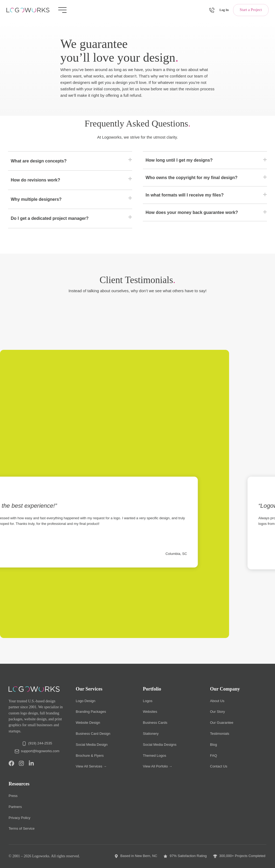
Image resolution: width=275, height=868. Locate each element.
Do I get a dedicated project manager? (50, 218)
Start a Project (251, 10)
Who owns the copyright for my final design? (191, 178)
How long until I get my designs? (179, 160)
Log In (224, 10)
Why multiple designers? (36, 199)
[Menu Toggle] (62, 10)
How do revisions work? (35, 180)
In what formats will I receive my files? (185, 195)
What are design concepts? (39, 161)
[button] (70, 161)
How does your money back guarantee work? (192, 212)
